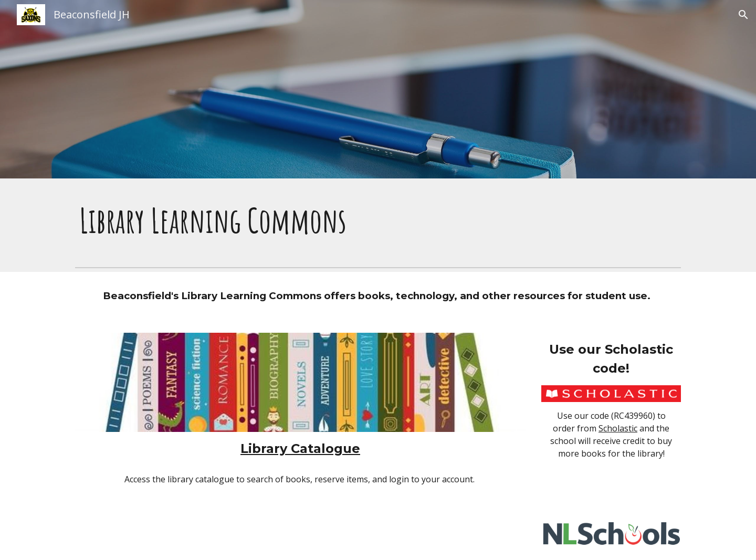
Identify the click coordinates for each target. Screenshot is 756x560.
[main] (378, 220)
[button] (743, 15)
